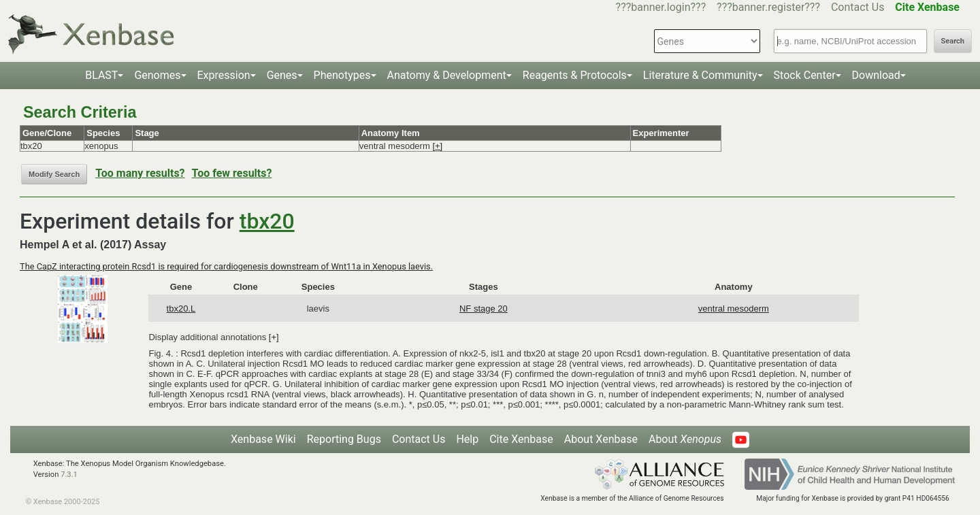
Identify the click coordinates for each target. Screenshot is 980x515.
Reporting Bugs (344, 439)
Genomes (157, 75)
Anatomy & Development (447, 75)
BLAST (101, 75)
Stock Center (805, 75)
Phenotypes (342, 75)
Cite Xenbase (521, 439)
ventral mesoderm (734, 309)
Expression (224, 75)
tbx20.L (181, 309)
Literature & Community (700, 75)
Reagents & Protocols (575, 75)
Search (953, 41)
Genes (282, 75)
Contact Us (858, 7)
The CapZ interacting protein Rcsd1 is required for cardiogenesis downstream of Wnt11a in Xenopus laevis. (226, 266)
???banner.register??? (768, 7)
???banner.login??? (661, 7)
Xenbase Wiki (263, 439)
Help (467, 439)
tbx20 (267, 221)
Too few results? (232, 173)
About (685, 439)
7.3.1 (69, 475)
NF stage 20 (484, 309)
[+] (437, 146)
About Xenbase (601, 439)
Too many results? (140, 173)
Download (876, 75)
